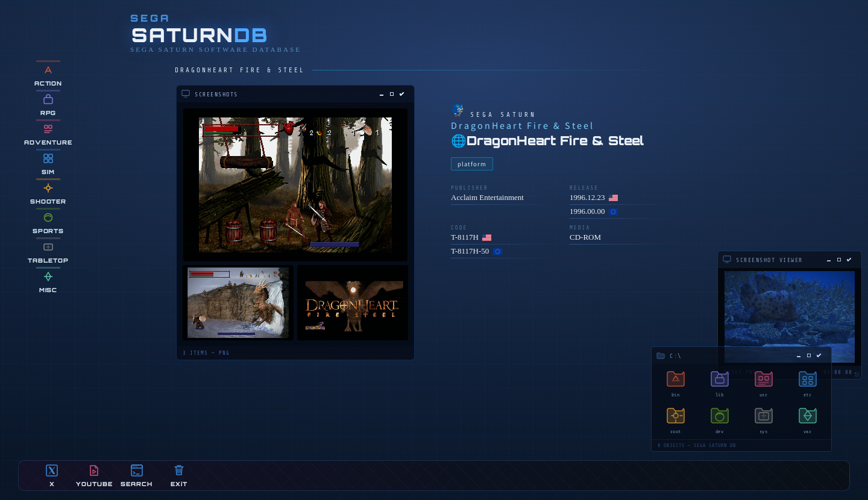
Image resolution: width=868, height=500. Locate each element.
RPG (49, 105)
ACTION (49, 75)
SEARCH (137, 476)
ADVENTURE (48, 134)
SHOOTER (49, 193)
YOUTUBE (94, 476)
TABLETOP (48, 252)
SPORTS (49, 223)
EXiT (179, 476)
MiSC (49, 282)
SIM (48, 164)
